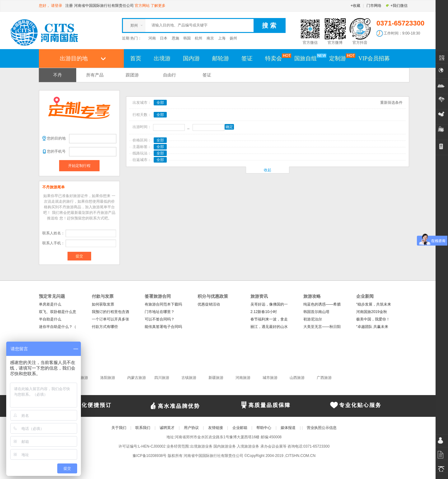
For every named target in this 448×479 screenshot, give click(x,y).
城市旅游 (270, 378)
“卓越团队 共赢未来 (372, 327)
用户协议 (191, 428)
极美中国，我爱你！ (373, 319)
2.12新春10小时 (264, 312)
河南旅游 (243, 378)
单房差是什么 (50, 304)
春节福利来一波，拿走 (269, 319)
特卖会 (277, 58)
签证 (247, 58)
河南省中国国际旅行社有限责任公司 (104, 6)
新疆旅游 (216, 378)
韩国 (187, 38)
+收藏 (355, 6)
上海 (222, 38)
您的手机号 (56, 151)
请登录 (57, 6)
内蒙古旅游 (137, 378)
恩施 (175, 38)
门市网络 (374, 6)
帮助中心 (264, 428)
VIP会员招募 (374, 58)
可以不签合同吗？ (160, 319)
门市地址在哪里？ (160, 312)
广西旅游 (324, 378)
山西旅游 (297, 378)
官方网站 (142, 6)
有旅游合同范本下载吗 (163, 304)
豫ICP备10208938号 (149, 456)
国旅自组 (309, 58)
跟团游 (132, 75)
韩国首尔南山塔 (316, 312)
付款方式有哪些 (105, 327)
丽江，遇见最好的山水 (269, 327)
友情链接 (216, 428)
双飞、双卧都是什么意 (58, 312)
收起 (268, 170)
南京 (210, 38)
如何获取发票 (103, 304)
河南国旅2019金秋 (372, 312)
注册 (69, 6)
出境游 (162, 58)
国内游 (191, 58)
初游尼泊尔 (313, 319)
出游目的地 (74, 58)
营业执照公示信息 (322, 428)
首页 (136, 58)
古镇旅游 (189, 378)
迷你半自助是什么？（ (58, 327)
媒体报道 (288, 428)
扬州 (233, 38)
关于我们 (119, 428)
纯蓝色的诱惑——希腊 (322, 304)
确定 (229, 127)
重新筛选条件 (391, 103)
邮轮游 (221, 58)
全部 (160, 103)
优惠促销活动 (209, 304)
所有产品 (95, 75)
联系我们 (143, 428)
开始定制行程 (79, 166)
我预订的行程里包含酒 (110, 312)
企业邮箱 (240, 428)
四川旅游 (162, 378)
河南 (152, 38)
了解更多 (158, 6)
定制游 (341, 58)
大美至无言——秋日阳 (322, 327)
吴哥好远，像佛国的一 (269, 304)
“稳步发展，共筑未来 (374, 304)
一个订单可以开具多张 (110, 319)
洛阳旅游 (108, 378)
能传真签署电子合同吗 (163, 327)
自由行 (170, 75)
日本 (164, 38)
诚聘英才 (167, 428)
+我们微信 (397, 6)
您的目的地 (56, 138)
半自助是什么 (50, 319)
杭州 (198, 38)
